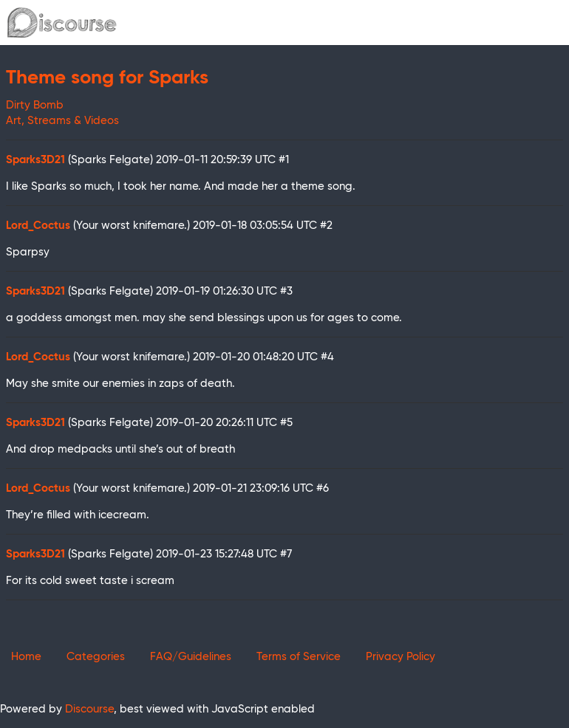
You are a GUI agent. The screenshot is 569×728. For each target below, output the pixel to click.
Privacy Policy (401, 657)
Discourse (89, 709)
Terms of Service (299, 657)
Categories (96, 657)
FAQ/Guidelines (191, 657)
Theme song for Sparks (107, 78)
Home (26, 657)
